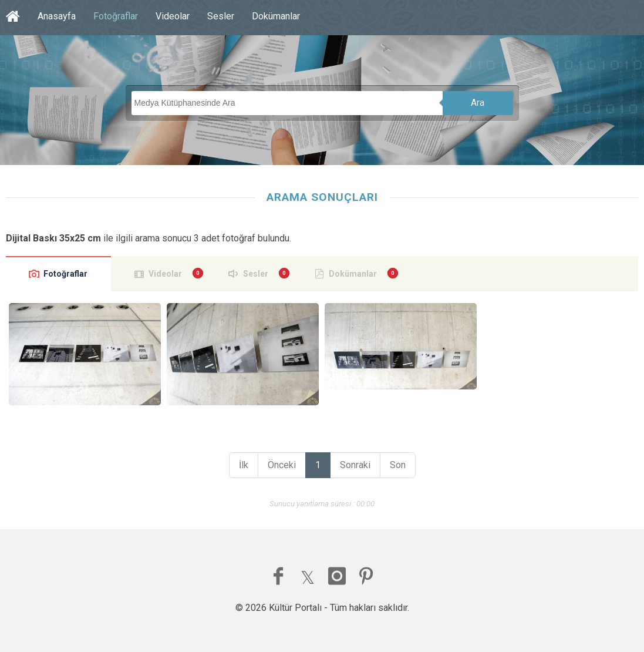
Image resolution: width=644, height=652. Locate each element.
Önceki (282, 465)
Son (398, 465)
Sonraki (355, 465)
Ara (478, 102)
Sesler (221, 16)
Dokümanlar (276, 16)
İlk (244, 465)
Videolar (173, 16)
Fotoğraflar (116, 16)
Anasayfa (57, 16)
